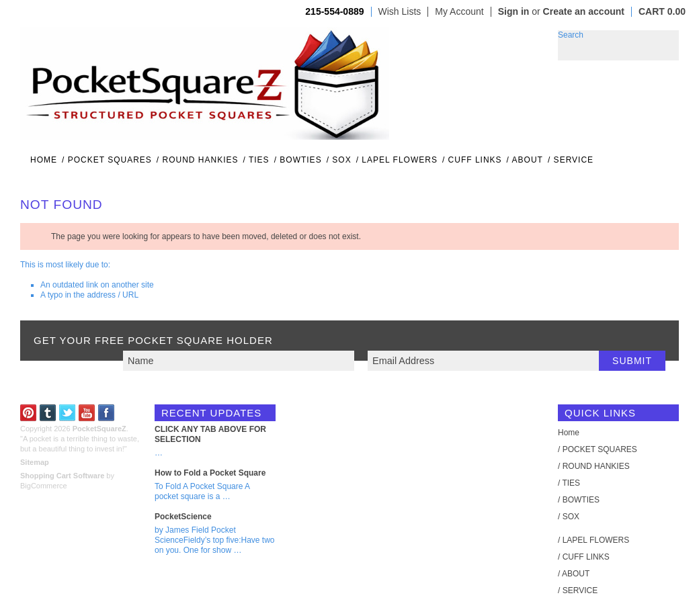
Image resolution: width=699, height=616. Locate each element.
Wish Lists (400, 12)
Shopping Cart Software (62, 476)
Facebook (107, 413)
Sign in (514, 11)
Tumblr (48, 413)
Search (571, 35)
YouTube (87, 413)
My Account (459, 12)
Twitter (68, 413)
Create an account (584, 11)
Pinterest (29, 413)
